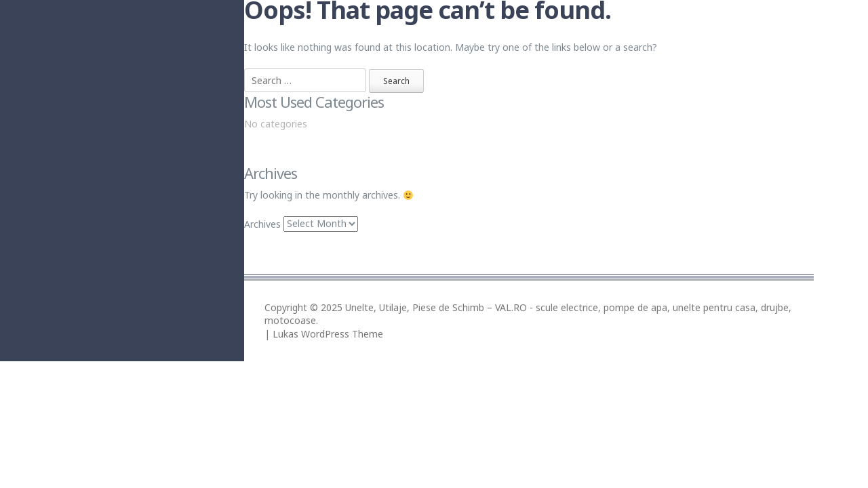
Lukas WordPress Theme (328, 334)
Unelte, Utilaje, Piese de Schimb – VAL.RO (436, 307)
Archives (262, 223)
